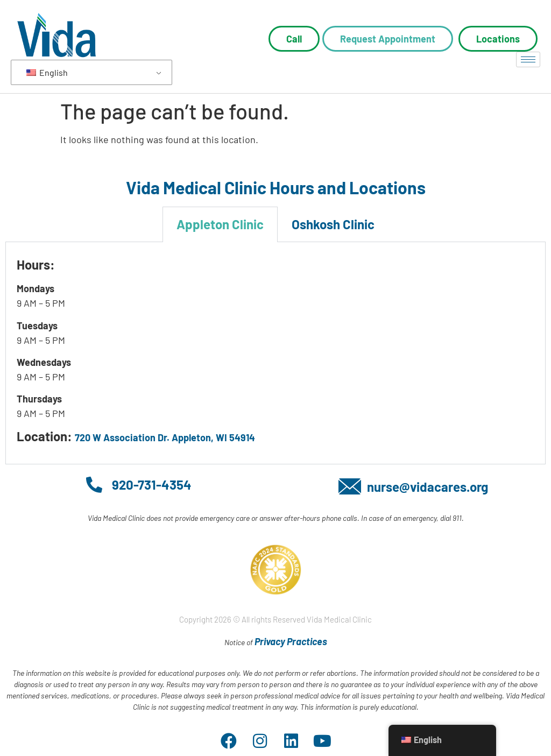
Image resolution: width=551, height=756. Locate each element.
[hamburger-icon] (528, 59)
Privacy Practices (291, 641)
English (47, 72)
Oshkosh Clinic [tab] (333, 224)
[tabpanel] (275, 353)
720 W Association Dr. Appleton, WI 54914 (165, 437)
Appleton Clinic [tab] (220, 224)
